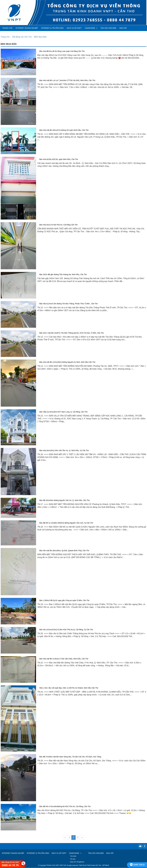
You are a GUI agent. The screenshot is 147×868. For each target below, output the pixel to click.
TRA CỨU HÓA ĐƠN (108, 28)
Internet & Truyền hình (52, 28)
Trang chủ (7, 28)
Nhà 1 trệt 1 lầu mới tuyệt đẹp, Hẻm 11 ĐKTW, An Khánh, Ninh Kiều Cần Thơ (69, 688)
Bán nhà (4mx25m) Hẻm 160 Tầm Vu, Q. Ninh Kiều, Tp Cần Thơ (64, 450)
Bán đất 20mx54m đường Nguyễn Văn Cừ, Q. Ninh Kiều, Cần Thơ (64, 500)
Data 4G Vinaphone (77, 862)
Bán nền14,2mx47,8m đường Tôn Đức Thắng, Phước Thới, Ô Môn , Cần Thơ (69, 304)
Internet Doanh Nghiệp (27, 28)
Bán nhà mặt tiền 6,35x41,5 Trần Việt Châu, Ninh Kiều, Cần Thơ (64, 659)
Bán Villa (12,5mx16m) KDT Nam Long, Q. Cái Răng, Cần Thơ (63, 412)
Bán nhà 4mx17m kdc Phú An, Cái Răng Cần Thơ (58, 225)
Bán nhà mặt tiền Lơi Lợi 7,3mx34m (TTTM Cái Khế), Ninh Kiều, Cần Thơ (67, 80)
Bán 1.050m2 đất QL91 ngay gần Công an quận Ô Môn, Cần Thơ (64, 600)
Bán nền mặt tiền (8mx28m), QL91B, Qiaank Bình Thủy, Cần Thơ (64, 551)
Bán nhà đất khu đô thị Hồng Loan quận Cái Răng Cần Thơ (62, 51)
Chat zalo (137, 865)
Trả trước (73, 856)
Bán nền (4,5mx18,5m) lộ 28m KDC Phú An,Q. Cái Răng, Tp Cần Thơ (66, 630)
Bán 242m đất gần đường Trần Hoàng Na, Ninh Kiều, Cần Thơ (63, 274)
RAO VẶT (123, 28)
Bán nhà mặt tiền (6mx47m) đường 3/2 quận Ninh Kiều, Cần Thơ (64, 130)
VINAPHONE (91, 28)
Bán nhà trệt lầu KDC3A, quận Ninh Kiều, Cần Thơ (59, 159)
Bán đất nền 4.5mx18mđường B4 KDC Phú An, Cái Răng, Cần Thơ (65, 806)
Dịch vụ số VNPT (74, 28)
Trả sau (73, 859)
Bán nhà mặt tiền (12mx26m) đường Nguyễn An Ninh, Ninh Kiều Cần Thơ (67, 362)
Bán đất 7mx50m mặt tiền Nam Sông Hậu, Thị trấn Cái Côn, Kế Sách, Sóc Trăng (70, 757)
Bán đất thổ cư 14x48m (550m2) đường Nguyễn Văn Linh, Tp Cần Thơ (66, 523)
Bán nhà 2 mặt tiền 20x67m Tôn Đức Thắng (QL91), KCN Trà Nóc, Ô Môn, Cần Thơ (72, 333)
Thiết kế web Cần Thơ (94, 865)
